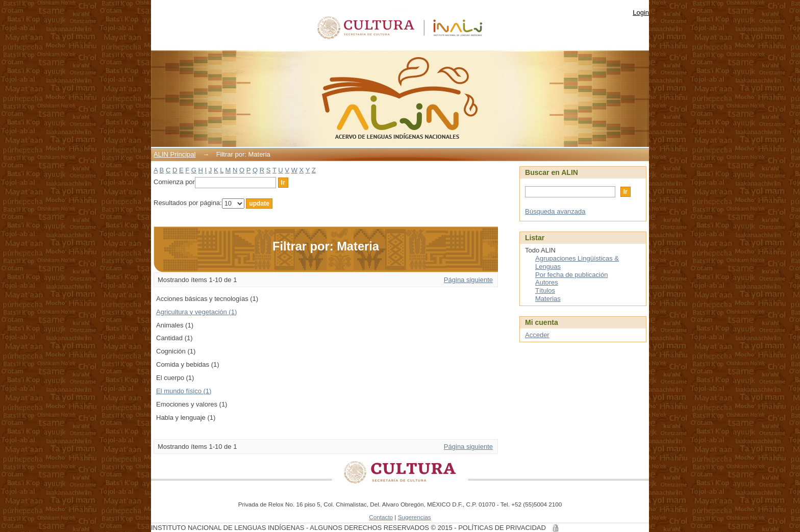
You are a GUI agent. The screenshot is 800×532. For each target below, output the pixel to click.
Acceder (537, 335)
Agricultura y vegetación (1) (196, 312)
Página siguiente (468, 280)
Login (641, 12)
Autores (547, 282)
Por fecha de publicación (571, 275)
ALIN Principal (174, 154)
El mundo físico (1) (184, 391)
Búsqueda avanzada (555, 211)
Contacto (381, 517)
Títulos (545, 290)
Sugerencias (415, 517)
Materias (548, 299)
